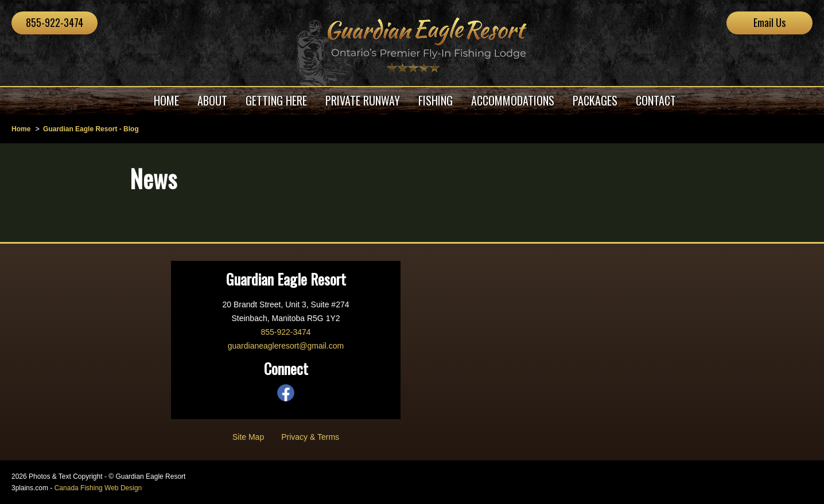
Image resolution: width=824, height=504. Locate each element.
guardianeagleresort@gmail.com (286, 346)
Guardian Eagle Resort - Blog (91, 129)
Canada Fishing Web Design (98, 488)
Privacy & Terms (310, 437)
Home (21, 129)
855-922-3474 (55, 22)
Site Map (248, 437)
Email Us (769, 22)
